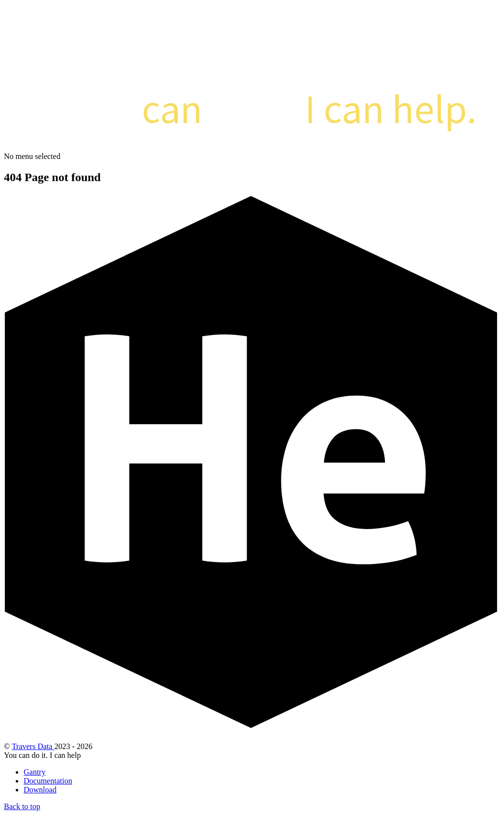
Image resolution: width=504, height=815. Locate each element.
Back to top (22, 806)
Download (40, 790)
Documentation (48, 781)
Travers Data (33, 746)
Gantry (34, 772)
